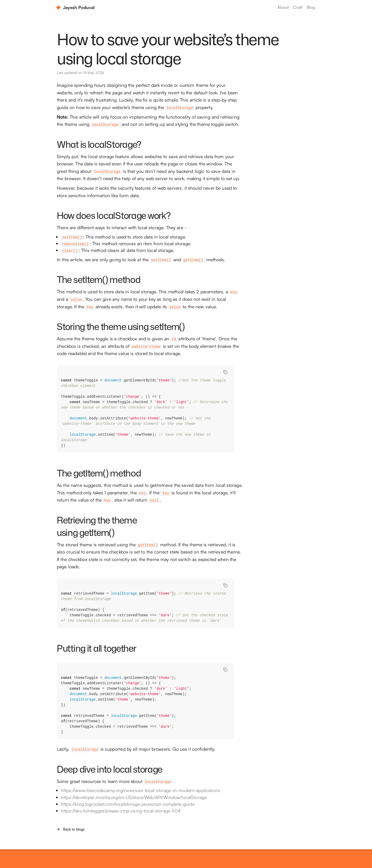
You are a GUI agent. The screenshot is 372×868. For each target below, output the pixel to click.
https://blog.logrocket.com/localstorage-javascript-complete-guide (128, 804)
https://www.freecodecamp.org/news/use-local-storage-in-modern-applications (141, 790)
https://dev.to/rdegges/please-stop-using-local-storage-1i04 (121, 811)
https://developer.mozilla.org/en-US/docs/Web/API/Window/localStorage (134, 797)
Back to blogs (71, 829)
